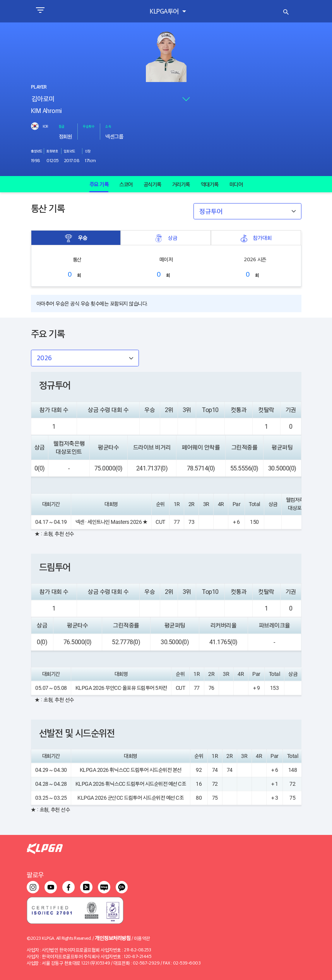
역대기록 (210, 184)
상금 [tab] (166, 238)
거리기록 (181, 184)
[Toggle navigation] (40, 11)
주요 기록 (99, 184)
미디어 (236, 184)
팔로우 (35, 875)
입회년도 (70, 151)
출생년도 (37, 151)
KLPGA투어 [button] (165, 11)
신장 (88, 151)
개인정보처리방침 (113, 938)
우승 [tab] (76, 238)
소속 (108, 126)
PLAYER (39, 87)
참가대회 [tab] (256, 238)
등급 (62, 126)
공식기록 (152, 184)
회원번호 (52, 151)
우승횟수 (89, 126)
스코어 (126, 184)
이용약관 (142, 938)
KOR (45, 126)
